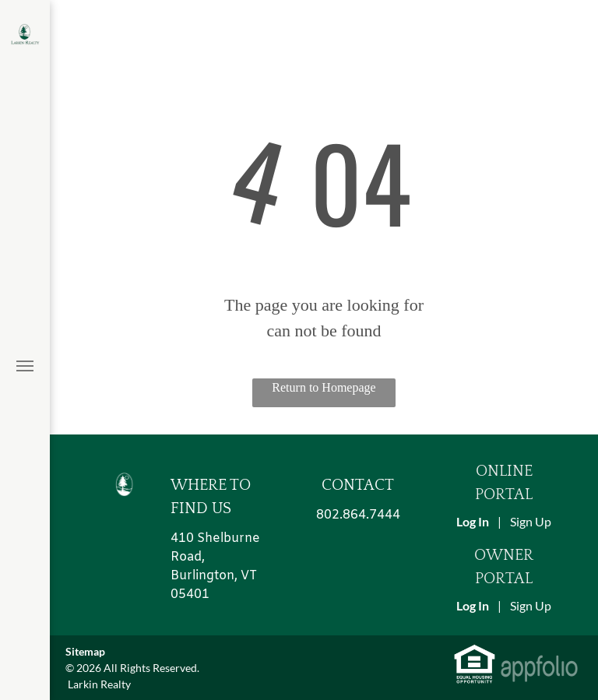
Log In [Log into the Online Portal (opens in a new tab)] (473, 521)
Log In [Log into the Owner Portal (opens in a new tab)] (473, 605)
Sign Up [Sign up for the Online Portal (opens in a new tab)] (531, 521)
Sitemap (85, 651)
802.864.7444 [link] (358, 515)
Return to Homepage (324, 387)
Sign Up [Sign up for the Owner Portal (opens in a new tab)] (531, 605)
